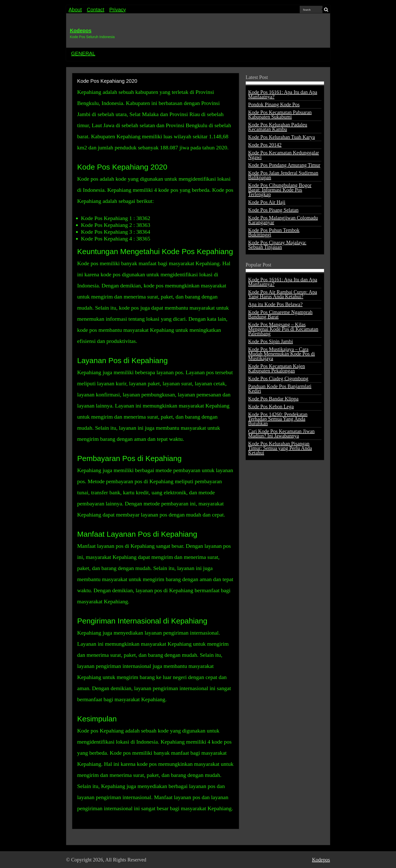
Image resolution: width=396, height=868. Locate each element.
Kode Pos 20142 (265, 145)
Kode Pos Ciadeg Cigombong (278, 378)
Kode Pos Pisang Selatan (273, 210)
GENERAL (83, 53)
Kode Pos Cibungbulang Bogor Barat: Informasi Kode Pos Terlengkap (280, 190)
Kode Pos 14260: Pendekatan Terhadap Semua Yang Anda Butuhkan (278, 419)
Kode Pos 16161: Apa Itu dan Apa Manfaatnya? (283, 94)
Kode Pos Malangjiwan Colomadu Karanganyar (283, 220)
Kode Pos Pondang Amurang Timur (284, 165)
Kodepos (81, 31)
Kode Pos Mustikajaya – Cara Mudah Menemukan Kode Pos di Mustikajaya (282, 354)
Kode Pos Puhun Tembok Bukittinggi (274, 232)
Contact (96, 10)
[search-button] (326, 10)
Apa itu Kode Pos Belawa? (276, 304)
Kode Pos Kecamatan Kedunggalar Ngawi (284, 155)
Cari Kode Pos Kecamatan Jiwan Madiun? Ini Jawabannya (281, 433)
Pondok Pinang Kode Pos (274, 104)
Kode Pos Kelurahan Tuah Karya (282, 137)
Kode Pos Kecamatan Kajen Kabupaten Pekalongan (277, 368)
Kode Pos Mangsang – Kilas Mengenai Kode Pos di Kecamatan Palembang (283, 329)
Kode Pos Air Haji (267, 202)
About (75, 10)
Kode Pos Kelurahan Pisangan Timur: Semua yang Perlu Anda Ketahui (280, 448)
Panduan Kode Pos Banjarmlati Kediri (280, 389)
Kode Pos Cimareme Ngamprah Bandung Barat (280, 314)
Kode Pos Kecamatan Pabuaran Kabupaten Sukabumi (280, 115)
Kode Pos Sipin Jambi (271, 341)
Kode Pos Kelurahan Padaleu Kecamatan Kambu (278, 127)
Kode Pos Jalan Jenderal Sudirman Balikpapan (283, 175)
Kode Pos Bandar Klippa (273, 399)
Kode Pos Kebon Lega (271, 406)
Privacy (118, 10)
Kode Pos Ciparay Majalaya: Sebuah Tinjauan (277, 245)
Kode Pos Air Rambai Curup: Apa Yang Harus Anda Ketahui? (283, 294)
